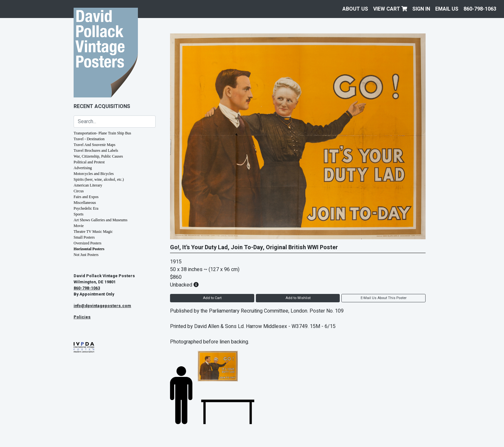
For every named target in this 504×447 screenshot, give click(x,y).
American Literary (88, 185)
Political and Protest (89, 162)
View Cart (390, 9)
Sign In (421, 9)
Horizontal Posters (89, 249)
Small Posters (84, 237)
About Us (355, 9)
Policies (82, 317)
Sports (79, 214)
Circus (79, 191)
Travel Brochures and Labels (96, 151)
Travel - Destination (89, 139)
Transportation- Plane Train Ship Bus (102, 133)
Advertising (83, 168)
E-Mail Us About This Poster (384, 298)
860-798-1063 (480, 9)
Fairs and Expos (86, 197)
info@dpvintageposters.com (102, 306)
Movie (79, 226)
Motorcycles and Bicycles (94, 174)
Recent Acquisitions (102, 106)
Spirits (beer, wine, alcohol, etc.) (99, 179)
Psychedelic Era (86, 208)
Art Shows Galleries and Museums (100, 220)
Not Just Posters (86, 255)
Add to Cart (212, 298)
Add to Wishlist (298, 298)
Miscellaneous (85, 203)
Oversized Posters (87, 243)
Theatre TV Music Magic (93, 232)
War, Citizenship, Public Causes (98, 156)
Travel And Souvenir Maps (94, 145)
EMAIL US (447, 9)
